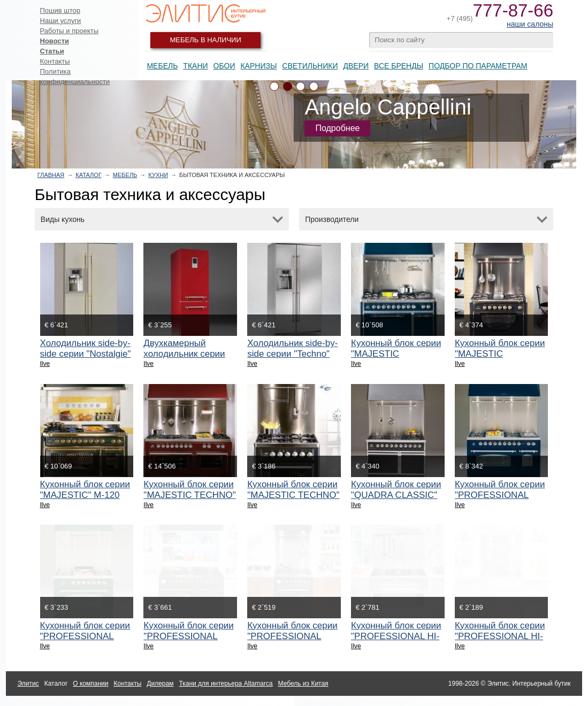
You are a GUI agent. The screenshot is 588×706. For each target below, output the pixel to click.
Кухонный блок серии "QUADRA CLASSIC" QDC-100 (396, 495)
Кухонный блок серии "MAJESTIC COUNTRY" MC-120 (396, 354)
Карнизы (258, 66)
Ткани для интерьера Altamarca (226, 684)
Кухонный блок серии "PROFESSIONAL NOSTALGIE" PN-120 (500, 495)
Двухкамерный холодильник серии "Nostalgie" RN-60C (184, 354)
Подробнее (337, 128)
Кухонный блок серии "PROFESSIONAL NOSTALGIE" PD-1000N (188, 642)
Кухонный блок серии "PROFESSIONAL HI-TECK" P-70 (500, 636)
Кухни (158, 175)
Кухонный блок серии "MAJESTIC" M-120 (85, 490)
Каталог (89, 175)
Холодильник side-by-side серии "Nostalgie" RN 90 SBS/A (86, 354)
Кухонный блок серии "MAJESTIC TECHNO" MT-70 (293, 495)
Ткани (195, 66)
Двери (356, 66)
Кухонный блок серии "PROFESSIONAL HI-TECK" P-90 (396, 636)
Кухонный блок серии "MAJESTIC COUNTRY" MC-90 (500, 354)
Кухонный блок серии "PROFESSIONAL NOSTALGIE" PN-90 (85, 636)
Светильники (310, 66)
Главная (51, 175)
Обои (224, 66)
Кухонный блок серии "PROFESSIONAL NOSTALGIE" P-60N (292, 636)
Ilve (45, 364)
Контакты (55, 61)
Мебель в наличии (206, 40)
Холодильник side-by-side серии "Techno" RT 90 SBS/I (292, 354)
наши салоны (530, 24)
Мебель (162, 66)
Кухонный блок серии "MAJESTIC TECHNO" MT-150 (189, 495)
